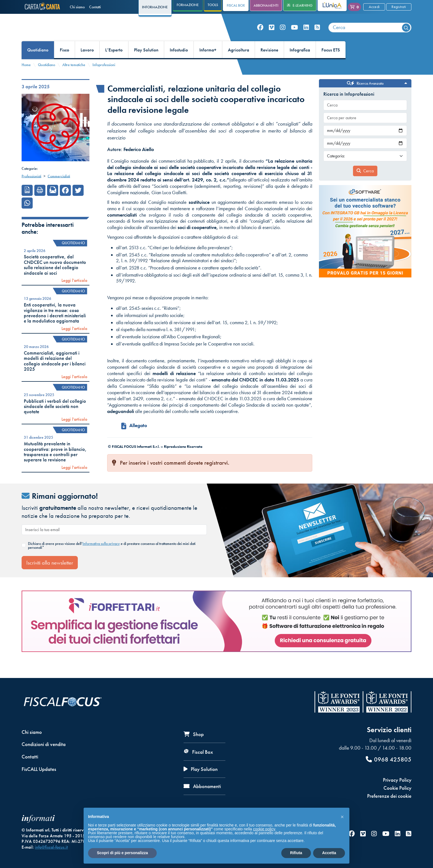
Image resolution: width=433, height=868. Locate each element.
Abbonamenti (266, 5)
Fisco (65, 63)
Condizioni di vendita (44, 744)
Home (26, 77)
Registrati (399, 7)
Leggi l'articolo (74, 293)
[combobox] (370, 34)
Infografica (300, 63)
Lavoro (87, 63)
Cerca (365, 183)
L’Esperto (114, 63)
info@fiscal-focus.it (51, 847)
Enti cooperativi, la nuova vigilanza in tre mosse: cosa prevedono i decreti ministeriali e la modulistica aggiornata (55, 326)
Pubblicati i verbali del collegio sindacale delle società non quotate (55, 419)
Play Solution (146, 63)
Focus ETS (331, 63)
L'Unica (328, 5)
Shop (194, 734)
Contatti (95, 7)
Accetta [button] (329, 853)
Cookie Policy (397, 788)
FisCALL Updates (39, 769)
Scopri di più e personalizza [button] (122, 853)
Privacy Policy (397, 780)
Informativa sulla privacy (101, 556)
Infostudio (179, 63)
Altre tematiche (74, 77)
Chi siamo (77, 7)
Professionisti (31, 189)
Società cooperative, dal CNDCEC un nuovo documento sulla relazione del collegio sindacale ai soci (55, 277)
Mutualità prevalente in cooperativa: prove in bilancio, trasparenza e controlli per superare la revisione (55, 464)
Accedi (374, 7)
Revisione (269, 63)
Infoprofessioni (104, 77)
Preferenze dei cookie (389, 796)
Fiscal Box (236, 5)
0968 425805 (389, 759)
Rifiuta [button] (296, 853)
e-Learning (300, 5)
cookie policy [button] (264, 829)
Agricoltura (239, 63)
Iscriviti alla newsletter (50, 575)
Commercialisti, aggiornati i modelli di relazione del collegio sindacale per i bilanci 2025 (55, 373)
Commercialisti (59, 189)
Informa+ (208, 63)
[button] (342, 817)
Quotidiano (38, 63)
